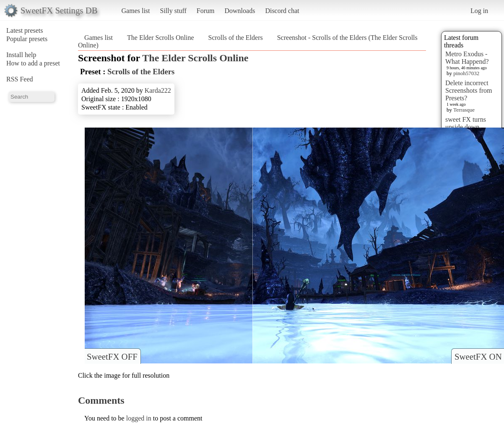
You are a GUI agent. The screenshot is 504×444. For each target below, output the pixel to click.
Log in (479, 11)
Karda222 (158, 90)
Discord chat (282, 11)
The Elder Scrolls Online (161, 38)
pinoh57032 (466, 73)
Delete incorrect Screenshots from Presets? (469, 90)
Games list (136, 11)
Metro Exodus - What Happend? (467, 58)
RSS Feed (20, 79)
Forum (206, 11)
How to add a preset (33, 63)
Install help (21, 55)
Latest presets (25, 30)
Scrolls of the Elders (236, 38)
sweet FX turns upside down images (466, 127)
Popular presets (27, 39)
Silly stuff (173, 11)
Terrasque (464, 110)
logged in (139, 418)
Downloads (240, 11)
